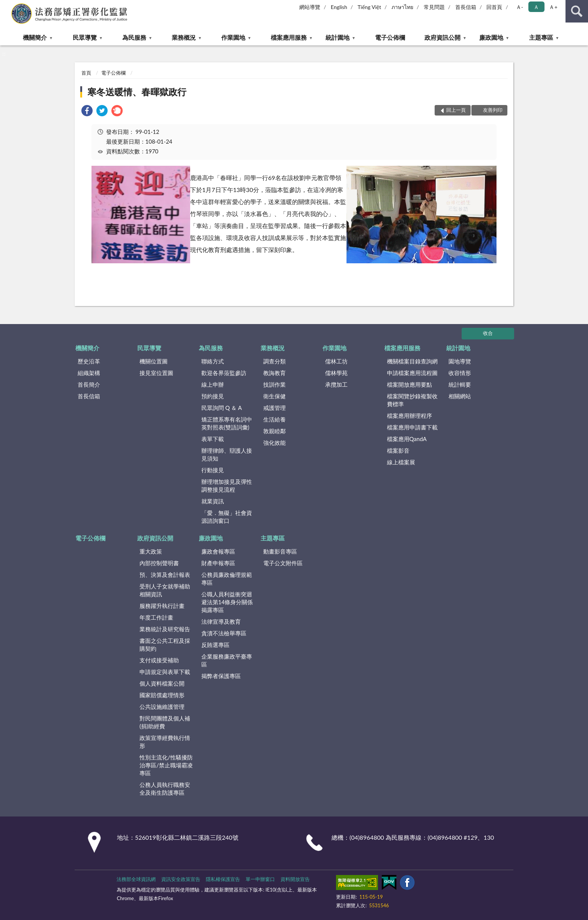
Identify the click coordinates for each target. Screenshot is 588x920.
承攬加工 (336, 384)
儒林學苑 (336, 373)
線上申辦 (213, 384)
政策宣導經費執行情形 (165, 742)
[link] (87, 112)
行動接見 (213, 470)
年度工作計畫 (156, 617)
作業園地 (233, 37)
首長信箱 (466, 7)
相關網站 (460, 396)
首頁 (86, 73)
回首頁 (494, 7)
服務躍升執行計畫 (162, 606)
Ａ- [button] (520, 7)
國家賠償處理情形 (162, 695)
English (339, 7)
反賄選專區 (215, 645)
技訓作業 (274, 384)
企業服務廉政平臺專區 (227, 660)
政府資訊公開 (442, 37)
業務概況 (184, 37)
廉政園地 (491, 37)
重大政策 (151, 551)
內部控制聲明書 (159, 563)
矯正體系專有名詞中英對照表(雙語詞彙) (227, 423)
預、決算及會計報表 (165, 575)
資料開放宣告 (295, 879)
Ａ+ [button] (553, 7)
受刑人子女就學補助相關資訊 (165, 590)
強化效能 (274, 443)
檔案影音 (398, 450)
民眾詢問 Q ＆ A (222, 408)
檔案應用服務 (289, 37)
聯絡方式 (213, 361)
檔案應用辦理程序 (409, 416)
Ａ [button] (536, 7)
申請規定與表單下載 (165, 672)
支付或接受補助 (159, 660)
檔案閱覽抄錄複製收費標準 (412, 400)
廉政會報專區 (218, 551)
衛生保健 (274, 396)
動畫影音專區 (280, 551)
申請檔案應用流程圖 (412, 373)
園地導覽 (460, 361)
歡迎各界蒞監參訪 (224, 373)
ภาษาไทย (402, 7)
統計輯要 (460, 384)
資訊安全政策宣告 (181, 879)
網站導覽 (310, 7)
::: (6, 6)
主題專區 (541, 37)
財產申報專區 (218, 563)
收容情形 (460, 373)
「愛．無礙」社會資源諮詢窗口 (227, 517)
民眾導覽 (85, 37)
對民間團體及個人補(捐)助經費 (165, 722)
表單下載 (213, 439)
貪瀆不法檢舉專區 (224, 633)
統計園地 (337, 37)
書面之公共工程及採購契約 (165, 645)
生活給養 (274, 419)
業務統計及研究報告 (165, 629)
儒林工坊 (336, 361)
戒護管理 (274, 408)
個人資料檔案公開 (162, 683)
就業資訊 (213, 501)
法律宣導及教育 (221, 621)
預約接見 (213, 396)
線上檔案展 (401, 462)
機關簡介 (35, 37)
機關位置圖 (154, 361)
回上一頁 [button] (456, 110)
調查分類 (274, 361)
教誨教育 (274, 373)
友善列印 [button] (493, 110)
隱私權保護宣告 (223, 879)
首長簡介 (89, 384)
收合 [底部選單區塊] (488, 333)
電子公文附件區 (283, 563)
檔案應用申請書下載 (412, 427)
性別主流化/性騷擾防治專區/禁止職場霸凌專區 (166, 765)
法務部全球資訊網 (136, 879)
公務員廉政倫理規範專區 (227, 579)
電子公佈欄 (390, 37)
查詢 (577, 11)
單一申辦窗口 (260, 879)
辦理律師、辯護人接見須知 (227, 454)
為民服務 (134, 37)
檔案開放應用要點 (409, 384)
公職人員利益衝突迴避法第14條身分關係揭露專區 (227, 602)
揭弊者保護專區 (221, 676)
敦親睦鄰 (274, 431)
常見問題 (434, 7)
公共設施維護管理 (162, 707)
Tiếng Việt (370, 7)
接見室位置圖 (156, 373)
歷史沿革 (89, 361)
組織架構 (89, 373)
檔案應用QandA (407, 439)
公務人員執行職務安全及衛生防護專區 (165, 789)
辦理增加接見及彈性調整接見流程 (227, 486)
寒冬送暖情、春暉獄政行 (137, 92)
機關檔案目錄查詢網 (412, 361)
